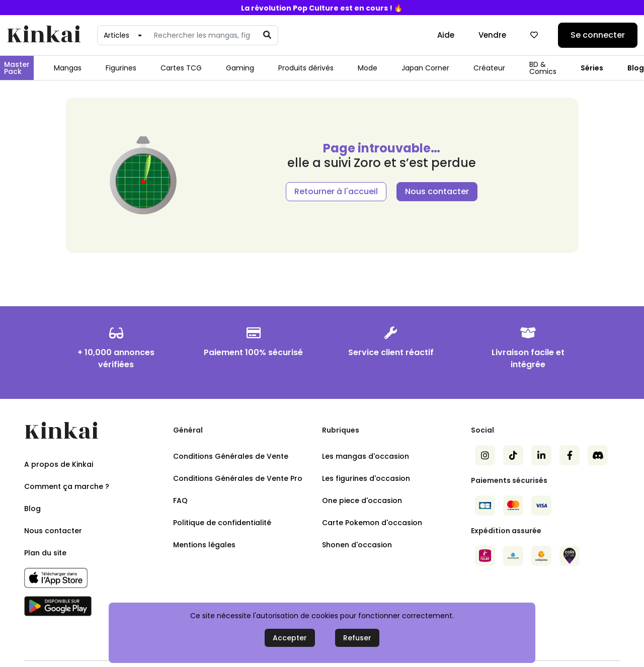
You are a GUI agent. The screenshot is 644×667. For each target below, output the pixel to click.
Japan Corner (425, 68)
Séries (592, 68)
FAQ (180, 501)
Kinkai (44, 35)
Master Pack (17, 68)
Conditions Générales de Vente (231, 456)
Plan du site (45, 553)
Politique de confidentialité (222, 523)
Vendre (492, 35)
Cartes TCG (181, 68)
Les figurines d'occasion (366, 478)
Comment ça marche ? (67, 486)
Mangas (68, 68)
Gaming (240, 68)
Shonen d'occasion (357, 545)
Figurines (121, 68)
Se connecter (598, 35)
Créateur (489, 68)
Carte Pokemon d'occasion (372, 523)
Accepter (290, 638)
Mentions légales (204, 545)
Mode (368, 68)
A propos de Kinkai (59, 464)
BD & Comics (543, 68)
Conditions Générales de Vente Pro (238, 478)
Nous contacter (437, 191)
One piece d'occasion (362, 501)
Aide (446, 35)
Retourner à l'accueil (336, 191)
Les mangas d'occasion (366, 456)
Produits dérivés (306, 68)
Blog (32, 509)
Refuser (357, 638)
